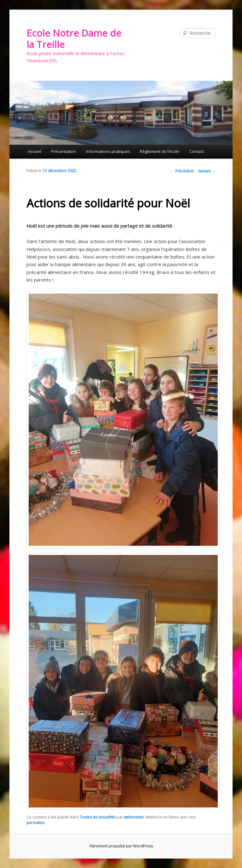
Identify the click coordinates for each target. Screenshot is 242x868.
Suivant (207, 171)
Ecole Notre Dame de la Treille (74, 39)
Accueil (35, 151)
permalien (36, 823)
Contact (197, 151)
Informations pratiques (108, 151)
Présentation (63, 151)
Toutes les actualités (98, 817)
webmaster (134, 817)
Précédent (182, 171)
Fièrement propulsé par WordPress (121, 846)
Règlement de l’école (160, 151)
